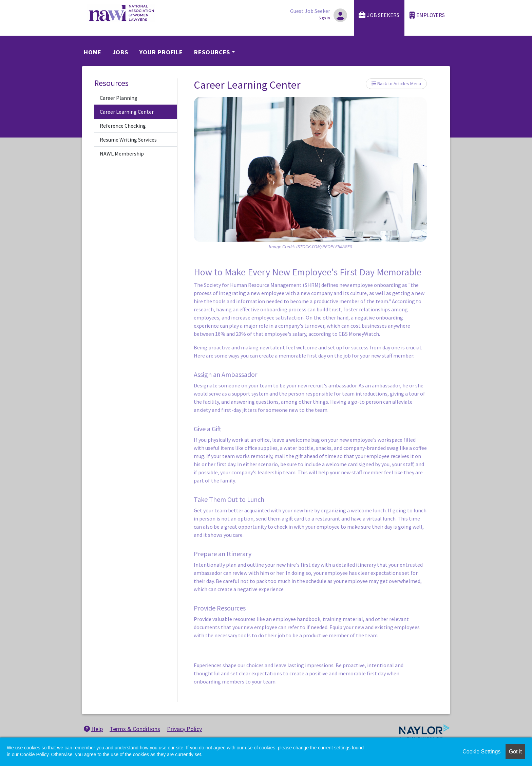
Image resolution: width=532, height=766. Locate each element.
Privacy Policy (184, 729)
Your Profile (161, 52)
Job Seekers (379, 15)
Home (93, 52)
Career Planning (119, 98)
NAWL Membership (122, 153)
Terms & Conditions (135, 729)
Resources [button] (212, 52)
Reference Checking (123, 126)
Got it (515, 752)
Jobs (121, 52)
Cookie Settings (481, 752)
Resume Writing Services (128, 140)
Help (93, 729)
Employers (427, 15)
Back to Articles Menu (396, 84)
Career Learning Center (127, 112)
